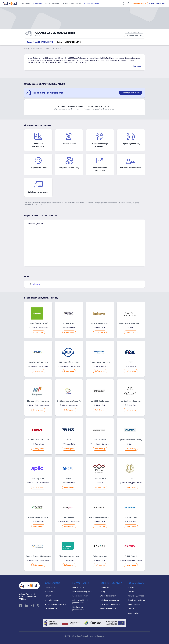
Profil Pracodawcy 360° (82, 592)
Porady (47, 4)
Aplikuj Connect (134, 604)
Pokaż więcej (136, 66)
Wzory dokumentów (108, 596)
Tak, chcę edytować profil (134, 35)
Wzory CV (104, 592)
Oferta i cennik (78, 587)
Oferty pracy (26, 4)
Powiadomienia (51, 609)
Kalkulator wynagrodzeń (72, 4)
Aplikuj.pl (27, 49)
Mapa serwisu (133, 613)
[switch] (130, 93)
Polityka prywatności (136, 596)
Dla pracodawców (158, 3)
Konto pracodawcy (80, 596)
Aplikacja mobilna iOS (108, 609)
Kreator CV (56, 4)
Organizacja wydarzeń (136, 600)
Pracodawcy (38, 4)
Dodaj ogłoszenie (91, 4)
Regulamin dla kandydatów (56, 604)
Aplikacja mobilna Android (110, 604)
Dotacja (131, 609)
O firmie (131, 587)
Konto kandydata (140, 3)
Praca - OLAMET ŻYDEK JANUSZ (40, 42)
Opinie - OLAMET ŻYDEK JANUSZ (69, 42)
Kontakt (131, 592)
